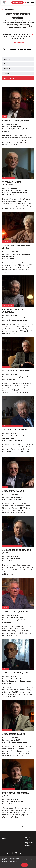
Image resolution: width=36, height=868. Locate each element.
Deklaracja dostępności (28, 838)
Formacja (7, 64)
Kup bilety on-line (18, 2)
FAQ (3, 841)
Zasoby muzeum (9, 9)
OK (24, 865)
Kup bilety (5, 838)
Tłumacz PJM (17, 836)
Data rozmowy (9, 78)
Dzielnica (7, 69)
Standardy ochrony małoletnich (28, 847)
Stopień (7, 73)
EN (28, 3)
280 (18, 826)
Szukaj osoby (19, 43)
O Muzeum (28, 836)
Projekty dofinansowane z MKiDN (29, 842)
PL (26, 3)
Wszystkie (7, 34)
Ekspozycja (5, 836)
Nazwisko (8, 59)
